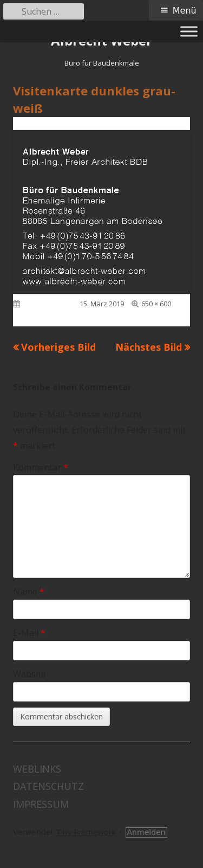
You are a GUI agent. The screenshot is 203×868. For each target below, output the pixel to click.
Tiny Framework (86, 832)
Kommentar (41, 467)
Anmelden (146, 832)
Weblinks (37, 769)
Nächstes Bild (149, 347)
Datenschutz (48, 786)
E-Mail (29, 633)
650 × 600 (156, 304)
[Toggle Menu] (189, 31)
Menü (185, 11)
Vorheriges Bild (58, 347)
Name (29, 591)
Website (30, 674)
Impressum (41, 804)
